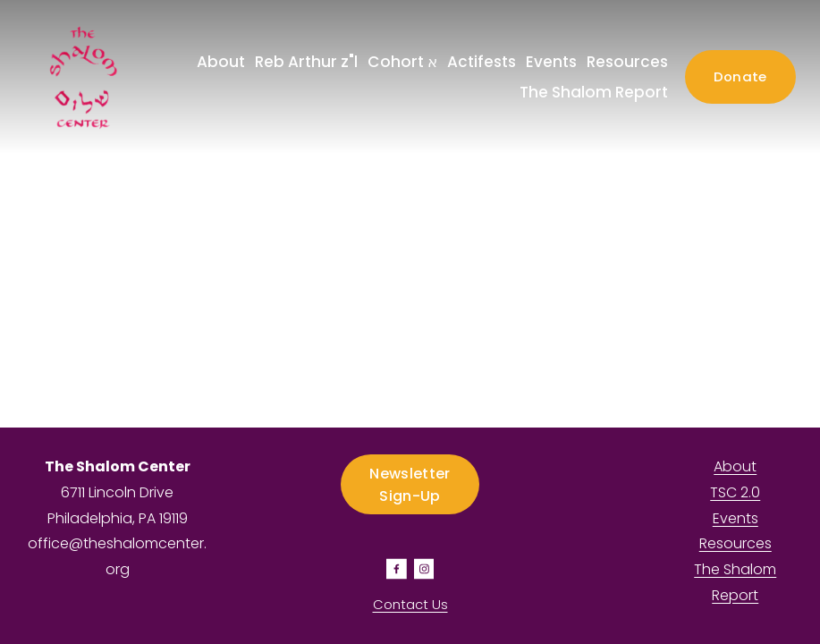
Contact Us (410, 604)
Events (551, 62)
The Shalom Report (594, 92)
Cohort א (402, 62)
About (735, 466)
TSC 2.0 (735, 492)
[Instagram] (424, 569)
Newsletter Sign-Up (410, 485)
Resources (627, 62)
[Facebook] (397, 569)
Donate (740, 76)
